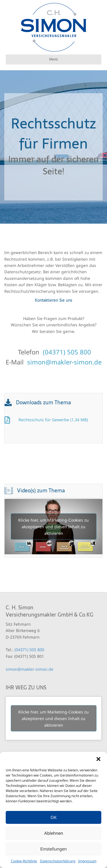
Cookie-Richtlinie (24, 861)
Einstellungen (53, 849)
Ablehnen (54, 833)
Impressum (87, 861)
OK (53, 817)
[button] (98, 759)
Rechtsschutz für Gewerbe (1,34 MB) (53, 420)
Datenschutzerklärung (58, 861)
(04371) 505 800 (67, 352)
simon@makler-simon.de (64, 362)
